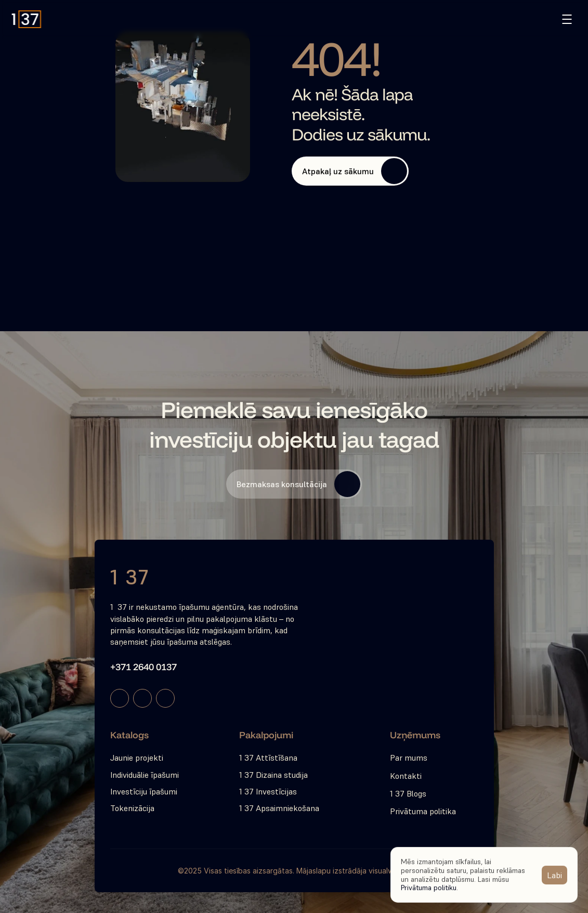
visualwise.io (390, 871)
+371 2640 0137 (143, 667)
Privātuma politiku (429, 888)
